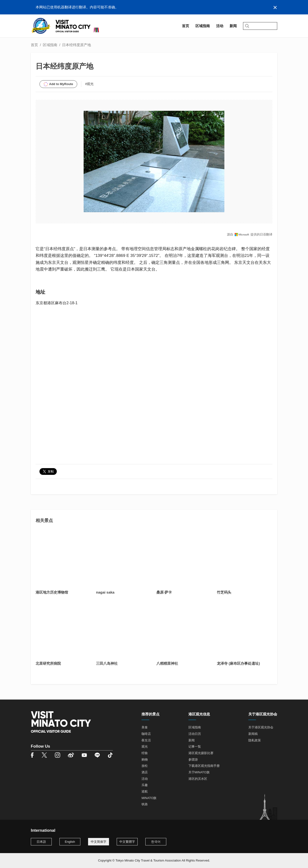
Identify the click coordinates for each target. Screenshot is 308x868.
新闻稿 (253, 734)
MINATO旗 (149, 798)
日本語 (41, 842)
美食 (145, 727)
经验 (145, 753)
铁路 (145, 804)
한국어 (156, 842)
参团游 (193, 759)
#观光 (90, 84)
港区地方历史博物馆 (52, 592)
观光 (145, 747)
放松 (145, 766)
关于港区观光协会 (261, 727)
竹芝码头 (224, 592)
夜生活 (146, 740)
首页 (34, 45)
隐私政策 (255, 740)
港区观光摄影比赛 (201, 753)
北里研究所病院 (48, 663)
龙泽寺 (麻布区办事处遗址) (238, 663)
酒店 (145, 772)
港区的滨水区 (198, 779)
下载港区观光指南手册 (204, 766)
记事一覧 (195, 747)
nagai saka (105, 592)
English (70, 842)
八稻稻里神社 (167, 663)
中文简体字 (99, 842)
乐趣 (145, 785)
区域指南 (50, 45)
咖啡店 (146, 734)
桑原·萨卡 (164, 592)
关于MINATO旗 (199, 772)
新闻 (192, 740)
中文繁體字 (127, 842)
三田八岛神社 (107, 663)
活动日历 (195, 734)
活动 (145, 779)
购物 (145, 759)
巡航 (145, 791)
